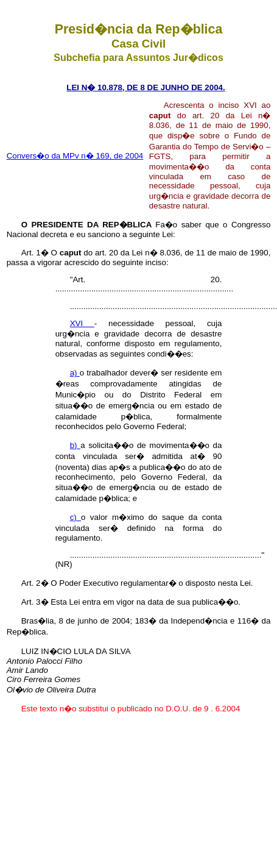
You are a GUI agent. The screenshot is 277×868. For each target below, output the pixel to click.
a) (75, 373)
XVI (82, 323)
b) (75, 445)
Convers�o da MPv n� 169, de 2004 (75, 156)
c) (75, 517)
